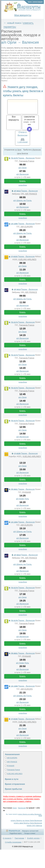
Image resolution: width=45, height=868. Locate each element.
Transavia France (27, 161)
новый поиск (14, 23)
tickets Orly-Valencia (34, 826)
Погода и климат (30, 833)
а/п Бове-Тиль (22, 499)
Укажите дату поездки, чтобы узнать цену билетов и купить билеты (23, 91)
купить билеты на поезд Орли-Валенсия (26, 821)
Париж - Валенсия (22, 158)
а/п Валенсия (23, 174)
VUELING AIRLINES (27, 260)
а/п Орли (23, 168)
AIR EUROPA (27, 227)
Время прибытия (13, 789)
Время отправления (15, 784)
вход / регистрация (35, 2)
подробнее (23, 185)
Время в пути (12, 779)
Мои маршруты (23, 15)
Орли (15, 808)
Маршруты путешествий (30, 831)
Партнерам (19, 838)
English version (33, 838)
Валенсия (22, 808)
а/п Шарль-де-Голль (22, 201)
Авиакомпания (12, 754)
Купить (22, 181)
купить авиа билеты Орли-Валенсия (28, 823)
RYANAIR (27, 492)
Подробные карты (16, 833)
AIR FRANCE (31, 194)
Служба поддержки (13, 842)
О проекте (7, 838)
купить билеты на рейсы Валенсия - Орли (30, 815)
